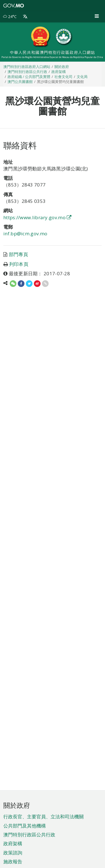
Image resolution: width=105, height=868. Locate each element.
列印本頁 (19, 264)
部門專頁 (18, 254)
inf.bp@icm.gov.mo (25, 234)
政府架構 (13, 843)
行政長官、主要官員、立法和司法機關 (43, 817)
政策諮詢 (13, 853)
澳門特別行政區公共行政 (29, 835)
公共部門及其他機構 (25, 826)
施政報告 (13, 861)
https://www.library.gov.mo (37, 217)
